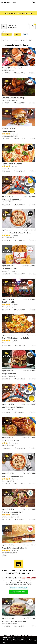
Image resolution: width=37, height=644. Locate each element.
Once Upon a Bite (9, 302)
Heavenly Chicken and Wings (13, 98)
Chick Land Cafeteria (10, 441)
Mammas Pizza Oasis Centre (13, 407)
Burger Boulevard (9, 374)
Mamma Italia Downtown (12, 164)
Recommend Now (18, 592)
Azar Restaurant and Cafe (12, 512)
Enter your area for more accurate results (18, 13)
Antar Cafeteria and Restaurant (15, 548)
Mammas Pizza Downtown (12, 476)
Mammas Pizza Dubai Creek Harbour (16, 233)
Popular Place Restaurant (12, 68)
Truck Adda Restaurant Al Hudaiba (16, 338)
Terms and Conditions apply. (19, 588)
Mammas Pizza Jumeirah (12, 199)
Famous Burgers (8, 131)
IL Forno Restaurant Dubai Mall (14, 621)
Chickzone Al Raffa (9, 269)
